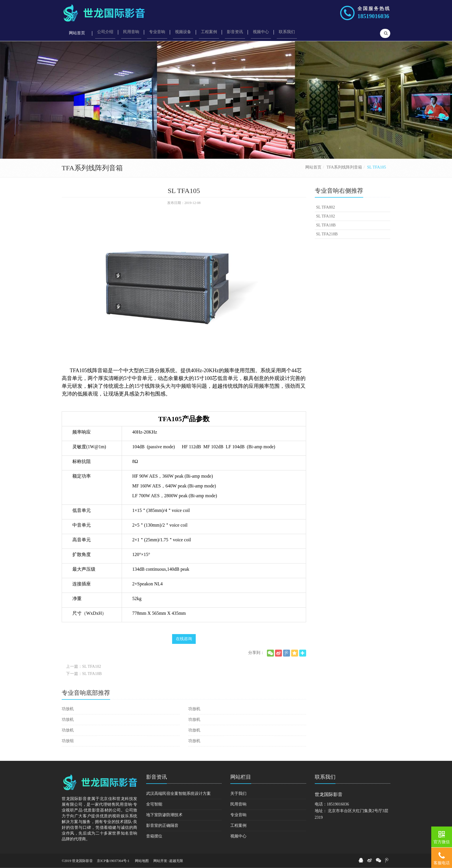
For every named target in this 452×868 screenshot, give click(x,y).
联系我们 (325, 777)
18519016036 (373, 16)
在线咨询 (184, 639)
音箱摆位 (154, 836)
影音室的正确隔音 (162, 826)
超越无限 (176, 861)
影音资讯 (157, 777)
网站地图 (142, 861)
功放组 (68, 741)
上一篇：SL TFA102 (83, 666)
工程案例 (238, 826)
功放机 (68, 709)
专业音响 (238, 815)
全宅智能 (154, 804)
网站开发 (160, 861)
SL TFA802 (326, 207)
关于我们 (238, 794)
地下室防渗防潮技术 (164, 815)
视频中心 (238, 836)
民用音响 (238, 804)
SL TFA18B (326, 225)
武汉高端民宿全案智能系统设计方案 (178, 794)
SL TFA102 (326, 216)
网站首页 (313, 167)
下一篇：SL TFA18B (84, 674)
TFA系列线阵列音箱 (344, 167)
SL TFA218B (327, 234)
